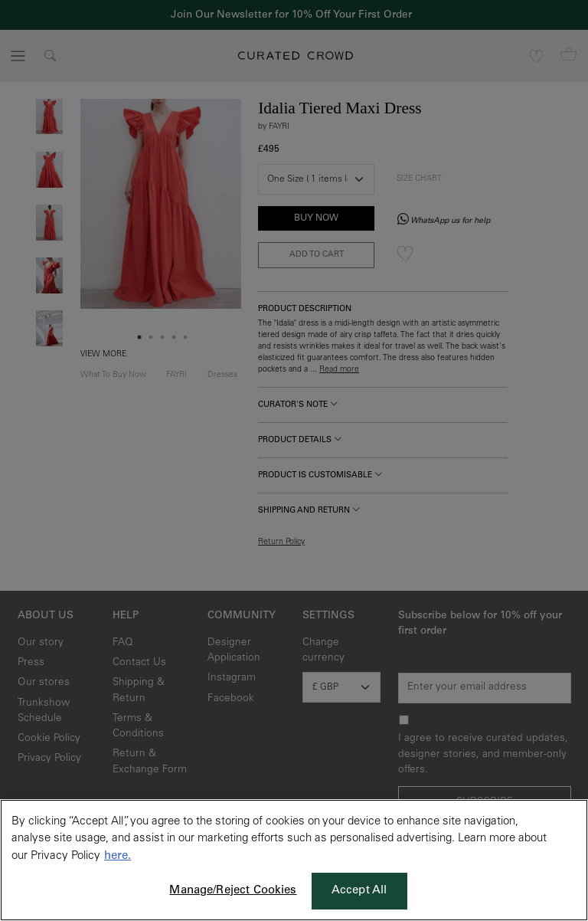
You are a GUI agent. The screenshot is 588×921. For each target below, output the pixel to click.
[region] (294, 860)
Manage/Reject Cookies (233, 891)
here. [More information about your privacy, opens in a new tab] (118, 856)
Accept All (359, 891)
